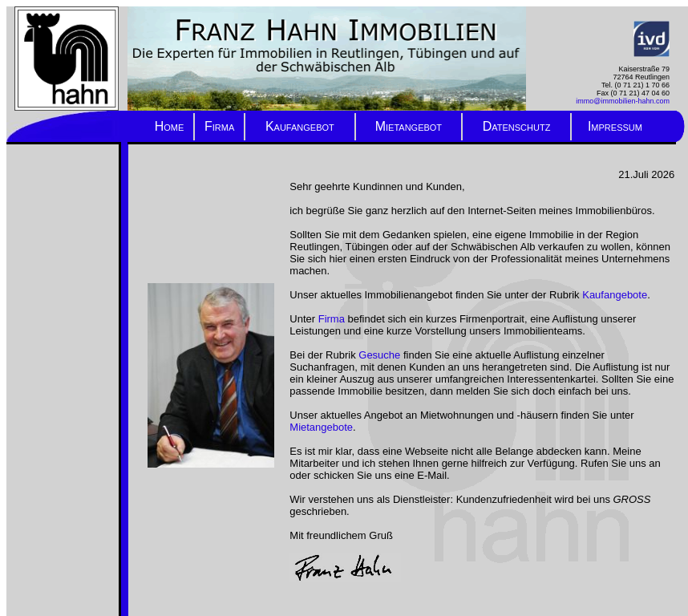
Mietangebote (321, 427)
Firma (219, 126)
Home (170, 126)
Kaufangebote (615, 295)
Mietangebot (409, 126)
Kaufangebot (300, 126)
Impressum (615, 126)
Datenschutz (517, 126)
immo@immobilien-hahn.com (623, 101)
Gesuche (379, 355)
